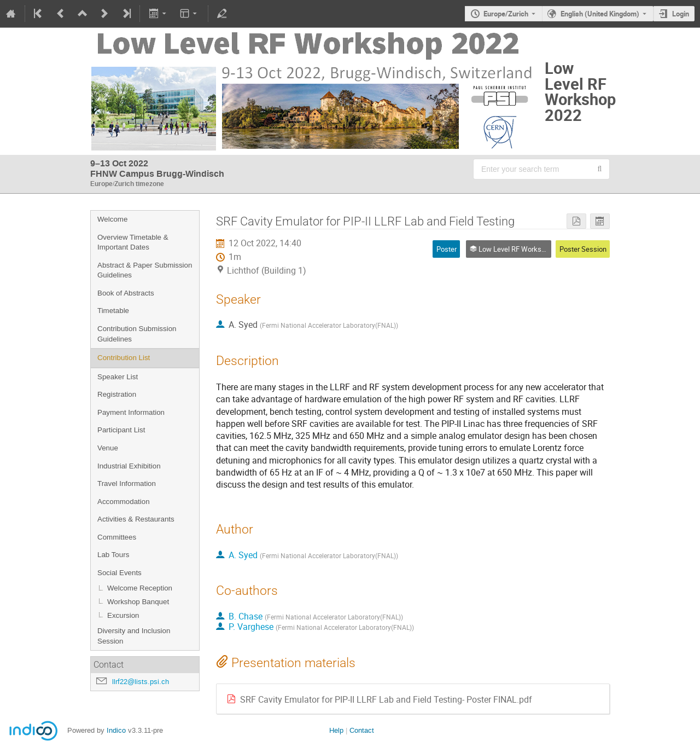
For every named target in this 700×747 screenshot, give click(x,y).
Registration (117, 394)
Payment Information (131, 412)
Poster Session (583, 249)
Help (336, 730)
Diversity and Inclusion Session (134, 636)
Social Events (119, 573)
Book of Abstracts (126, 293)
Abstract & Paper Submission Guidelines (145, 270)
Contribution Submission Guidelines (137, 334)
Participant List (121, 430)
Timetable (113, 311)
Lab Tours (113, 555)
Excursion (123, 615)
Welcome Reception (140, 588)
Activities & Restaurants (136, 519)
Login (681, 14)
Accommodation (124, 502)
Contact (362, 730)
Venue (108, 448)
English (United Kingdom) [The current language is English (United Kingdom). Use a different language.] (600, 14)
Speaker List (118, 377)
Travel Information (127, 483)
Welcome (112, 219)
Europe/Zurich (506, 14)
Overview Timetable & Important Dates (133, 242)
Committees (117, 537)
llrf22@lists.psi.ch (141, 682)
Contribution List (124, 358)
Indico (116, 730)
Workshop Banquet (138, 602)
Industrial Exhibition (129, 466)
